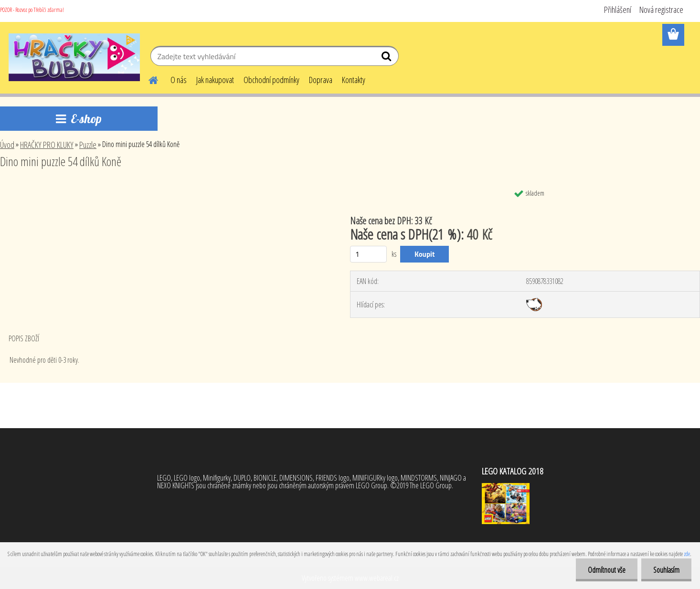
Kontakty (354, 80)
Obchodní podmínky (271, 80)
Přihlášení (618, 10)
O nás (179, 80)
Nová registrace (661, 10)
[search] (387, 58)
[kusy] (368, 254)
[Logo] (74, 57)
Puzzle (88, 145)
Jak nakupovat (215, 80)
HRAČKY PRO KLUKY (47, 145)
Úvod (7, 145)
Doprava (321, 80)
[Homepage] (148, 79)
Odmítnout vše (607, 570)
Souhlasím (666, 570)
